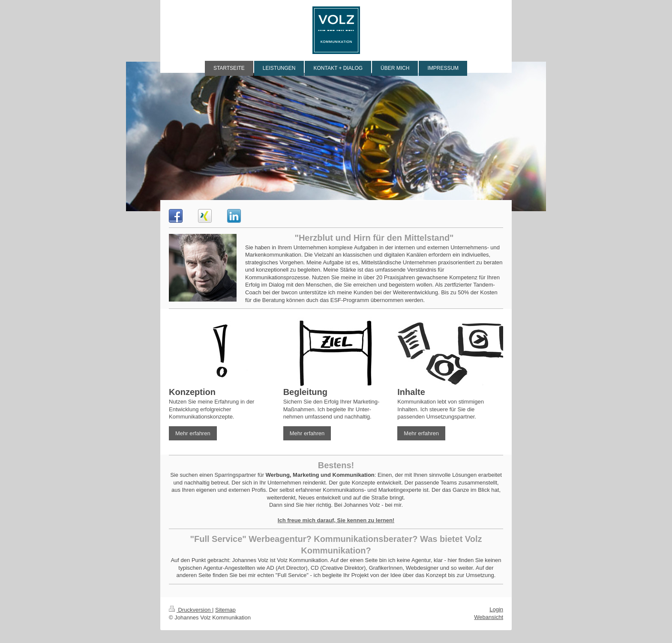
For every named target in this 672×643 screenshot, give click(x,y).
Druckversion (190, 610)
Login (496, 609)
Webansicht (489, 617)
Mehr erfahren (193, 433)
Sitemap (225, 610)
